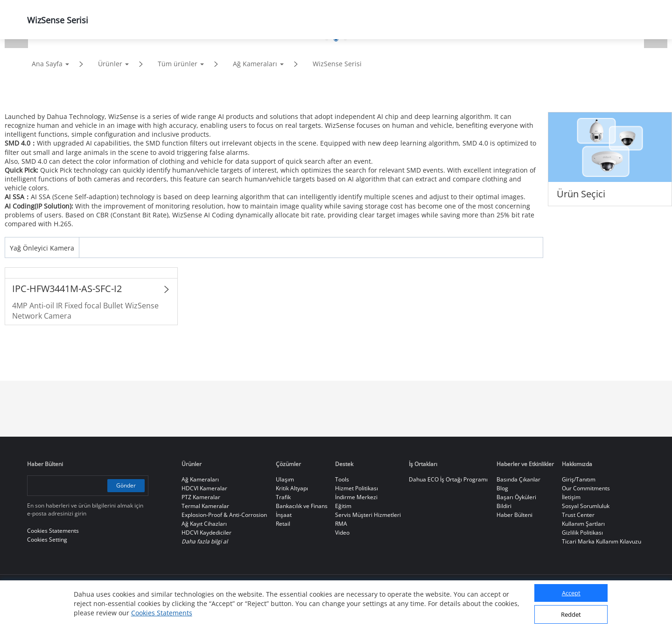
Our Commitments (586, 488)
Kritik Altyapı (292, 488)
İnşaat (284, 515)
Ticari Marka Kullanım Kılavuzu (602, 541)
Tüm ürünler (178, 64)
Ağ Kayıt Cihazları (204, 524)
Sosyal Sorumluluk (586, 506)
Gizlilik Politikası (582, 533)
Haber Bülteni (514, 515)
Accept (571, 593)
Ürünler (110, 64)
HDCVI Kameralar (204, 488)
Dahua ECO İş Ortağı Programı (448, 479)
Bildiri (504, 506)
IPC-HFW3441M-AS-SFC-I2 (67, 289)
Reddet (571, 614)
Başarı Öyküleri (516, 497)
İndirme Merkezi (356, 497)
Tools (342, 479)
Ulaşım (285, 479)
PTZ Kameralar (201, 497)
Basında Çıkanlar (518, 479)
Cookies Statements (162, 613)
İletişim (571, 497)
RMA (341, 524)
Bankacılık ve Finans (302, 506)
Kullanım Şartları (583, 524)
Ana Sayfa (47, 64)
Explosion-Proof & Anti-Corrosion (224, 515)
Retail (283, 524)
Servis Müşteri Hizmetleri (368, 515)
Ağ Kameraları (255, 64)
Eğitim (343, 506)
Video (342, 533)
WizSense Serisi (337, 64)
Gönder (126, 485)
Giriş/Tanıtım (579, 479)
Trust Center (578, 515)
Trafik (283, 497)
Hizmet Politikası (357, 488)
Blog (502, 488)
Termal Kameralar (205, 506)
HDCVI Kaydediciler (206, 533)
